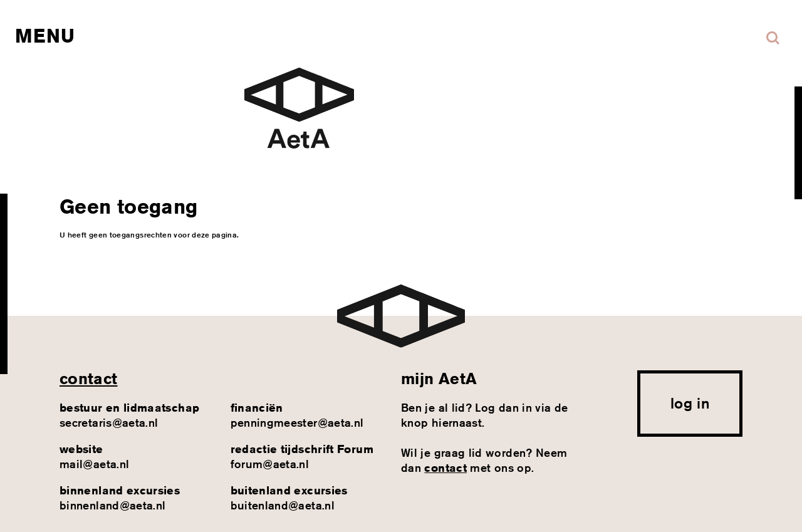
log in (690, 403)
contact (89, 378)
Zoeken (773, 38)
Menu (45, 36)
